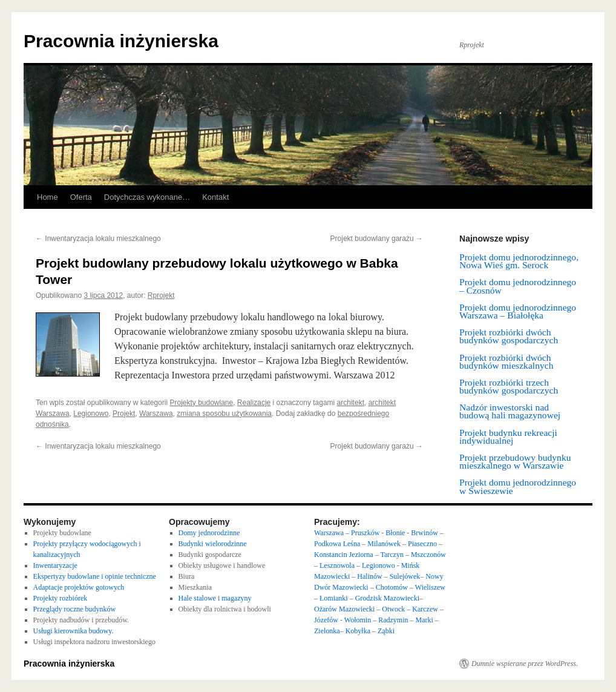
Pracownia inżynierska (121, 41)
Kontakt (215, 197)
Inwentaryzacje (55, 565)
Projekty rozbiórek (61, 598)
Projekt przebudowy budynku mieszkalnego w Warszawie (515, 461)
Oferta (81, 197)
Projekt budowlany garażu (377, 239)
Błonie (395, 533)
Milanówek (385, 544)
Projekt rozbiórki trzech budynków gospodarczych (509, 386)
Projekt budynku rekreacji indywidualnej (508, 437)
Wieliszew (430, 587)
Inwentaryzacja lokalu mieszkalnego (98, 239)
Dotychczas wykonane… (147, 197)
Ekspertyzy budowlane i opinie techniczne (95, 576)
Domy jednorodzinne (209, 533)
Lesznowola (338, 565)
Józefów (327, 620)
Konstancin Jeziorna (344, 555)
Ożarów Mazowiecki (344, 609)
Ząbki (386, 631)
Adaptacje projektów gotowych (79, 587)
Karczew (425, 609)
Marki (425, 620)
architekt (351, 403)
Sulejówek (405, 576)
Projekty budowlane (201, 403)
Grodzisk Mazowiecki (387, 598)
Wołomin (358, 620)
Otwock (393, 609)
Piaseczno (423, 544)
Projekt (124, 414)
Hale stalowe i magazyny (215, 598)
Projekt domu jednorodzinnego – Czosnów (518, 286)
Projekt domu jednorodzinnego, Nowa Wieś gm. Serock (519, 261)
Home (48, 197)
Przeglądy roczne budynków (75, 609)
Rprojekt (161, 295)
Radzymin (393, 620)
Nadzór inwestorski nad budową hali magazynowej (510, 411)
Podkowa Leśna (337, 544)
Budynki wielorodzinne (213, 544)
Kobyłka (358, 631)
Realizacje (254, 403)
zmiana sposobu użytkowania (224, 414)
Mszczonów (428, 555)
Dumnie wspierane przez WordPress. (525, 664)
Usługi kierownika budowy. (74, 631)
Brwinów (424, 533)
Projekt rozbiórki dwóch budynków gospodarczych (509, 336)
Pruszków (365, 533)
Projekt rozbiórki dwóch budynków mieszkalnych (506, 361)
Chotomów (392, 587)
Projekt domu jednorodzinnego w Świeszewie (518, 486)
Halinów (370, 576)
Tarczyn (392, 555)
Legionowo (91, 414)
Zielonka (327, 631)
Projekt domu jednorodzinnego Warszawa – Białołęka (518, 311)
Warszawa (156, 414)
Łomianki (334, 598)
